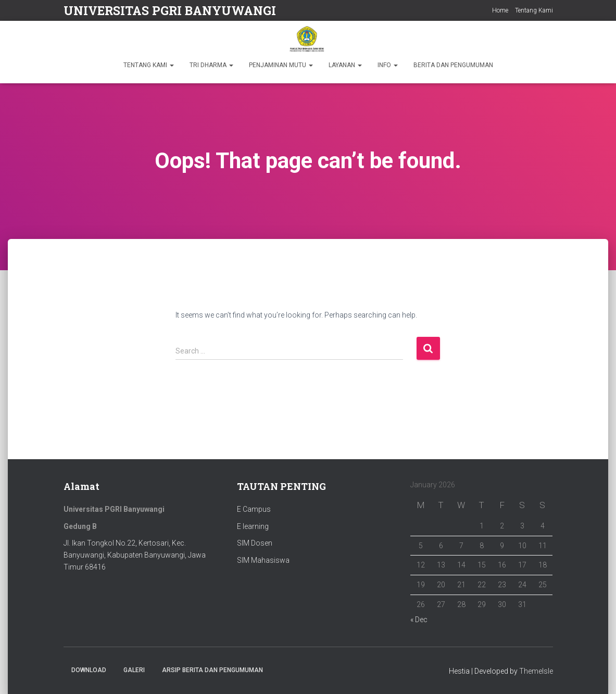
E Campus (254, 509)
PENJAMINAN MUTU (281, 65)
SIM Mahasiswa (263, 560)
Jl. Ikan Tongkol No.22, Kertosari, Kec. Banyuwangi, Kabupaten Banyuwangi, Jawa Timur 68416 (135, 555)
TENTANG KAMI (149, 65)
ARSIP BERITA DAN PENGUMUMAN (212, 670)
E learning (253, 526)
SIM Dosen (255, 543)
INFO (388, 65)
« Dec (419, 620)
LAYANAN (345, 65)
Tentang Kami (534, 10)
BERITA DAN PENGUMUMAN (453, 65)
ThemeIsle (536, 671)
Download (89, 670)
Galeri (134, 670)
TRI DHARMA (211, 65)
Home (500, 10)
